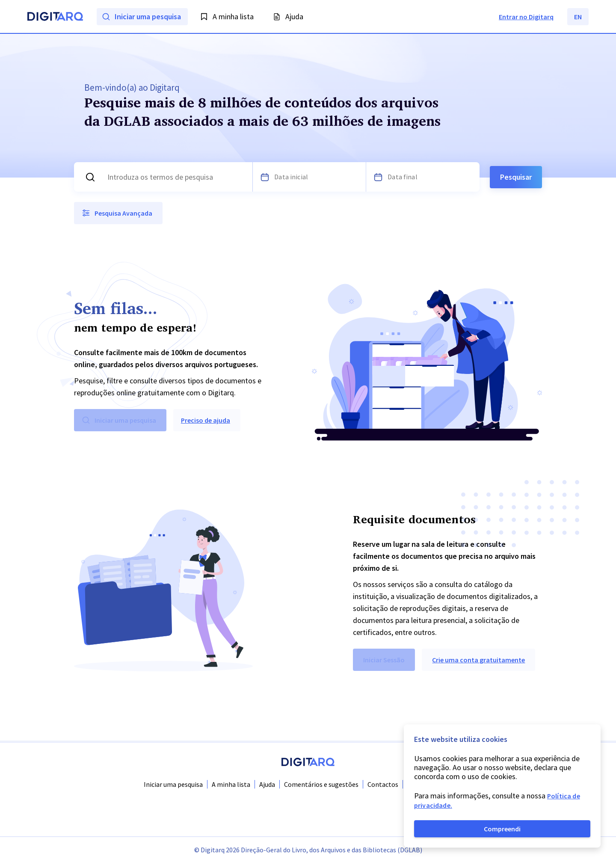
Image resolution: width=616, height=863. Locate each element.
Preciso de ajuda (206, 422)
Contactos (383, 784)
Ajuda (267, 784)
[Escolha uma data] (265, 178)
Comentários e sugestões (321, 784)
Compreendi (502, 829)
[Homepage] (55, 18)
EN (578, 17)
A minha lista (231, 784)
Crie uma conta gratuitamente (478, 661)
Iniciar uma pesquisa (173, 784)
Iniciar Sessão (384, 661)
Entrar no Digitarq (526, 17)
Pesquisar (516, 178)
